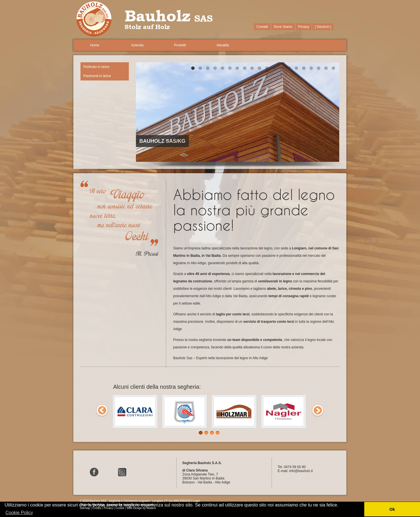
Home (95, 45)
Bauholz (158, 16)
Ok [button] (392, 509)
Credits (97, 508)
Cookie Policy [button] (19, 513)
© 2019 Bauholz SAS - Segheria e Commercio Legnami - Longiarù (121, 501)
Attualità (223, 45)
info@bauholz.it (301, 471)
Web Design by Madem (141, 508)
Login (196, 501)
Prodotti (180, 45)
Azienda (137, 45)
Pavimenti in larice (97, 76)
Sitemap (85, 508)
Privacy (304, 27)
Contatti (262, 27)
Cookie (120, 508)
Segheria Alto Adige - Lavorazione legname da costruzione (117, 505)
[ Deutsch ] (323, 27)
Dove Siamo (283, 27)
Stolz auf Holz (147, 27)
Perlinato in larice (96, 67)
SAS (203, 18)
